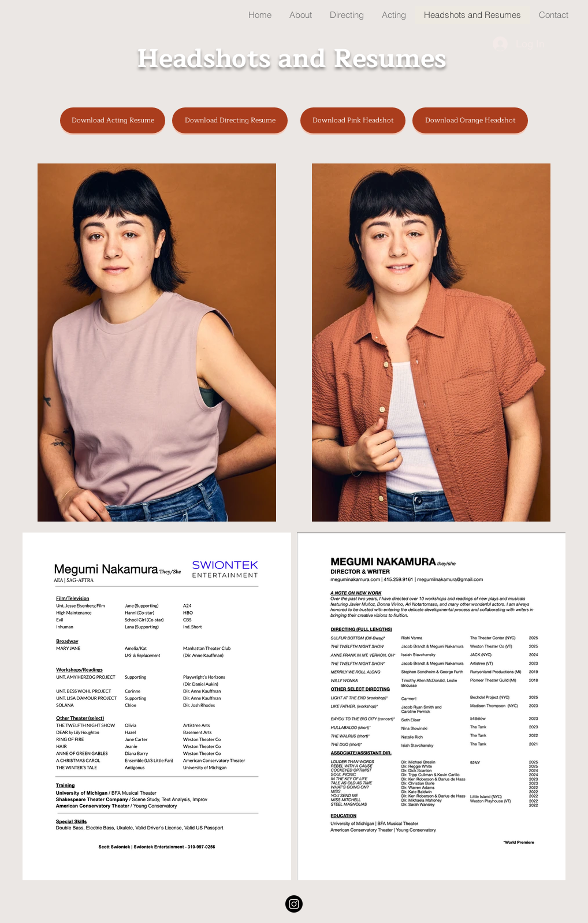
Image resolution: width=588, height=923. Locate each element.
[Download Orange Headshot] (470, 120)
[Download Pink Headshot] (353, 120)
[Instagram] (294, 904)
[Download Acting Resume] (113, 120)
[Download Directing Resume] (230, 120)
